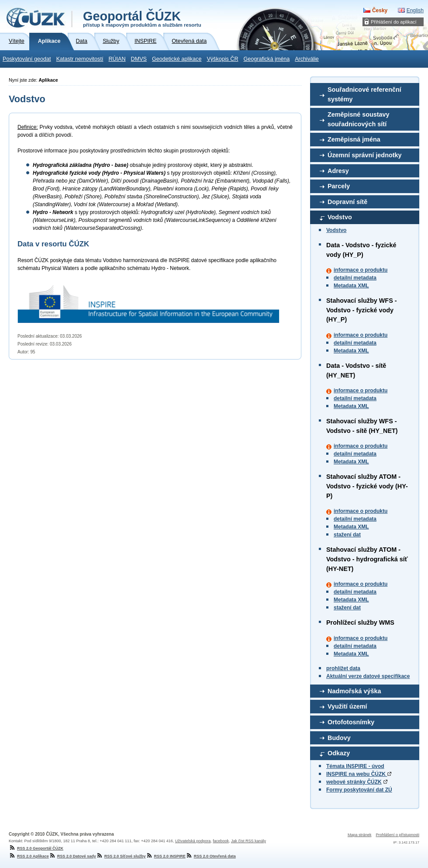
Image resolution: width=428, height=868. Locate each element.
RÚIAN (117, 59)
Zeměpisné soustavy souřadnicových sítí (359, 119)
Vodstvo (340, 217)
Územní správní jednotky (365, 155)
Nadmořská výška (354, 691)
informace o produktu (361, 270)
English (415, 10)
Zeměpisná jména (354, 139)
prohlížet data (343, 668)
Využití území (347, 706)
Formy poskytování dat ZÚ (359, 790)
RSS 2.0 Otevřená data (211, 856)
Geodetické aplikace (177, 59)
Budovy (339, 738)
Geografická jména (267, 59)
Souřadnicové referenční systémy (364, 94)
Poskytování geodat (27, 59)
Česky (380, 10)
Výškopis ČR (222, 59)
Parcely (339, 186)
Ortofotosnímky (351, 722)
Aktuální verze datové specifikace (368, 676)
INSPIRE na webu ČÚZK (359, 774)
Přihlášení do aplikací (394, 22)
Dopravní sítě (347, 202)
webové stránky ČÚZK (354, 782)
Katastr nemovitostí (80, 59)
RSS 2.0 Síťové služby (121, 856)
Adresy (338, 171)
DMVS (139, 59)
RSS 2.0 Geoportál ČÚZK (36, 848)
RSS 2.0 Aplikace (29, 856)
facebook (221, 841)
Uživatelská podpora (193, 841)
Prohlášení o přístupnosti (397, 835)
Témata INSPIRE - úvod (355, 766)
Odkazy (339, 753)
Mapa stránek (360, 835)
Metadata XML (351, 286)
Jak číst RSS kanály (249, 841)
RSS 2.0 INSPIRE (166, 856)
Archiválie (307, 59)
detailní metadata (355, 278)
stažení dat (347, 535)
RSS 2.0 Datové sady (72, 856)
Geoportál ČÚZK (142, 18)
